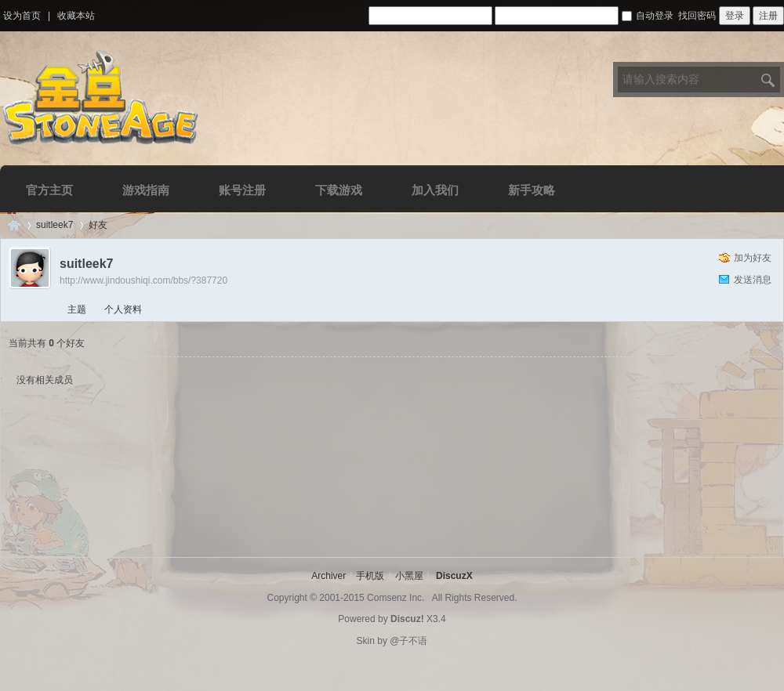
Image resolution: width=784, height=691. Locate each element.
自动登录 (648, 16)
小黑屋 (409, 576)
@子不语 (408, 641)
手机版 (370, 576)
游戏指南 (146, 190)
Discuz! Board (14, 225)
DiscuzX (454, 576)
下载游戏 (339, 190)
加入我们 (435, 190)
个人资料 (123, 309)
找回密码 (697, 16)
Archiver (328, 576)
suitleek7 (54, 225)
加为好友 (753, 258)
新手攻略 (532, 190)
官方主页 (49, 190)
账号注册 (242, 190)
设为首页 (22, 16)
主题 (77, 309)
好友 (98, 225)
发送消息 (753, 280)
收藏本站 (76, 16)
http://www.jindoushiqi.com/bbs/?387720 (143, 280)
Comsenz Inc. (396, 598)
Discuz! (407, 619)
